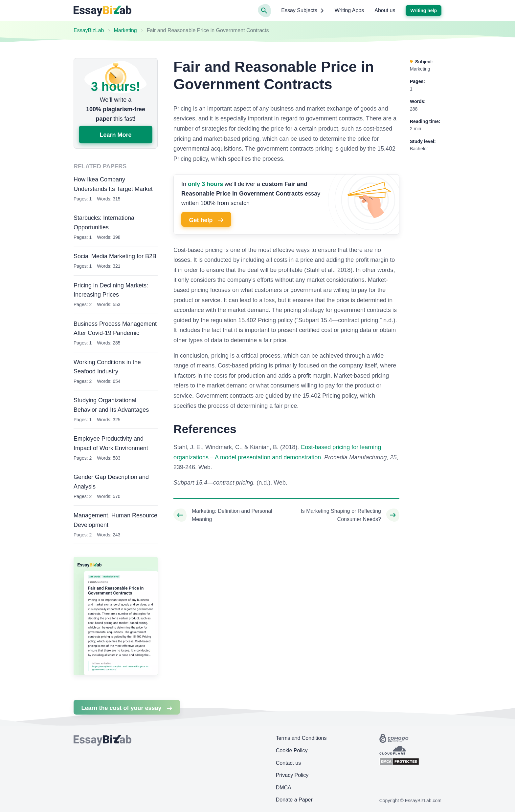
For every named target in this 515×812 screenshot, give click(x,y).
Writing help (424, 10)
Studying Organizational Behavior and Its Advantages (111, 405)
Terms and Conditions (301, 738)
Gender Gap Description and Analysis (111, 482)
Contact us (288, 763)
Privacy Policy (292, 775)
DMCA (284, 788)
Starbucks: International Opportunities (105, 223)
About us (385, 10)
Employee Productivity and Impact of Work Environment (111, 443)
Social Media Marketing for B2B (115, 256)
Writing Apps (349, 10)
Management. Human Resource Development (115, 520)
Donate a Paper (294, 800)
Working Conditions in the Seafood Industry (107, 367)
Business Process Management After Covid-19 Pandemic (115, 329)
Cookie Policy (292, 750)
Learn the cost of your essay (127, 708)
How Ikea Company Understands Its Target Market (113, 184)
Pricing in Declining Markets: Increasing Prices (111, 290)
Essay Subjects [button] (302, 10)
